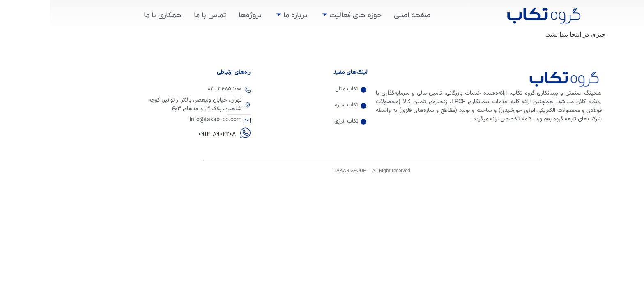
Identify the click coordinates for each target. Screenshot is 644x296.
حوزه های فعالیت (302, 15)
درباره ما (242, 15)
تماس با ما (160, 15)
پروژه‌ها (200, 15)
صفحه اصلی (362, 15)
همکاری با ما (113, 15)
